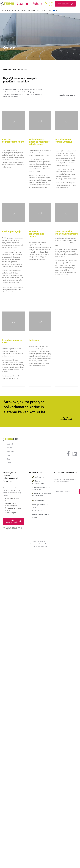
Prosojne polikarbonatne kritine (13, 141)
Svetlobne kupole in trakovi (12, 341)
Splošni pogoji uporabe (40, 546)
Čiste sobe (34, 340)
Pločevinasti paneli (11, 513)
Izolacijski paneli (10, 503)
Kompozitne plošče (11, 506)
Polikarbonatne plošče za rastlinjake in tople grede (39, 142)
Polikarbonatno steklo (12, 498)
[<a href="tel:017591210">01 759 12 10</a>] (46, 3)
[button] (6, 11)
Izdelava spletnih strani (37, 544)
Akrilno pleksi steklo (11, 501)
